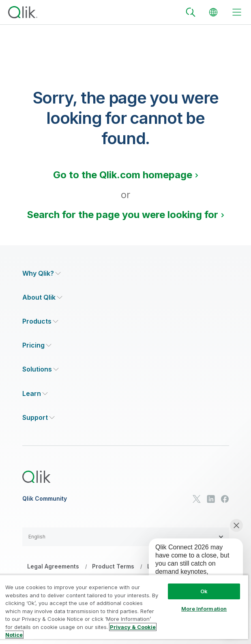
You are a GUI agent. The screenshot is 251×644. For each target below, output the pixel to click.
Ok (204, 591)
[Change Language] (213, 12)
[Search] (191, 12)
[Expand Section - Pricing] (37, 345)
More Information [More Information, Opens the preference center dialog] (204, 609)
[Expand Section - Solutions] (41, 369)
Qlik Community (45, 499)
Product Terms (113, 566)
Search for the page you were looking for (122, 215)
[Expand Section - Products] (40, 321)
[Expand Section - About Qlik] (42, 297)
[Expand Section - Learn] (35, 394)
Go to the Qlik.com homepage (123, 175)
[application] (190, 573)
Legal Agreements (53, 566)
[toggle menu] (237, 12)
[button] (126, 537)
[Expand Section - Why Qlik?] (42, 273)
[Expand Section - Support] (39, 418)
